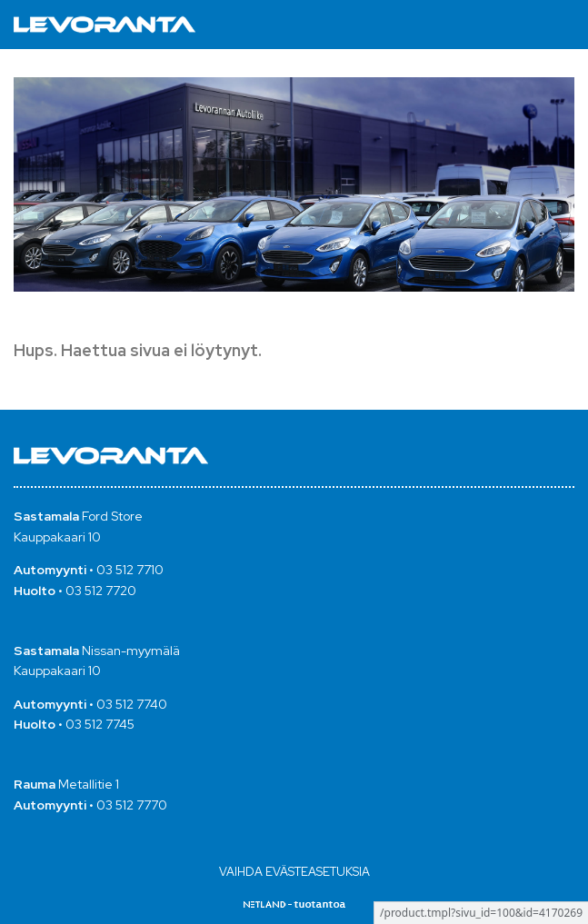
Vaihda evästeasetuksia (294, 872)
